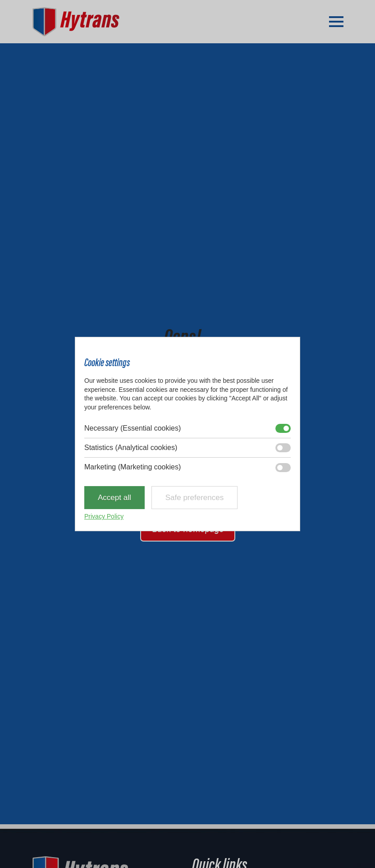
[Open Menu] (336, 22)
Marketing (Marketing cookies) (133, 467)
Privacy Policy (104, 516)
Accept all (114, 498)
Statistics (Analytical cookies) (131, 448)
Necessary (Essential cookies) (133, 428)
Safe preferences (194, 498)
